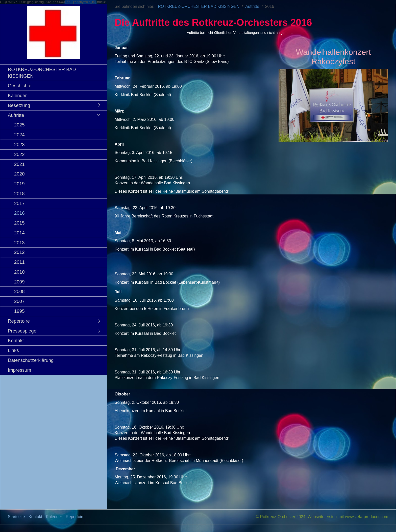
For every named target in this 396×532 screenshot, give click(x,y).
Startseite (16, 517)
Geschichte (20, 86)
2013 (19, 243)
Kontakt (16, 340)
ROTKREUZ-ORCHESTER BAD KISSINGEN (42, 73)
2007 (19, 301)
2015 (19, 223)
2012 (19, 252)
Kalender (17, 95)
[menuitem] (55, 73)
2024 (19, 135)
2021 (19, 164)
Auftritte (16, 115)
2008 (19, 291)
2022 (19, 154)
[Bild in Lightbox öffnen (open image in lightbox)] (333, 105)
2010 (19, 272)
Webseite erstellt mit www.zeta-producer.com (348, 517)
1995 (19, 311)
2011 (19, 262)
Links (13, 350)
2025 (19, 125)
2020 (19, 174)
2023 (19, 145)
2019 (19, 184)
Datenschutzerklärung (31, 360)
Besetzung (19, 105)
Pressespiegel (23, 331)
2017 (19, 203)
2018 (19, 194)
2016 (19, 213)
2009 (19, 282)
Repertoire (19, 321)
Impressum (19, 370)
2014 (19, 233)
